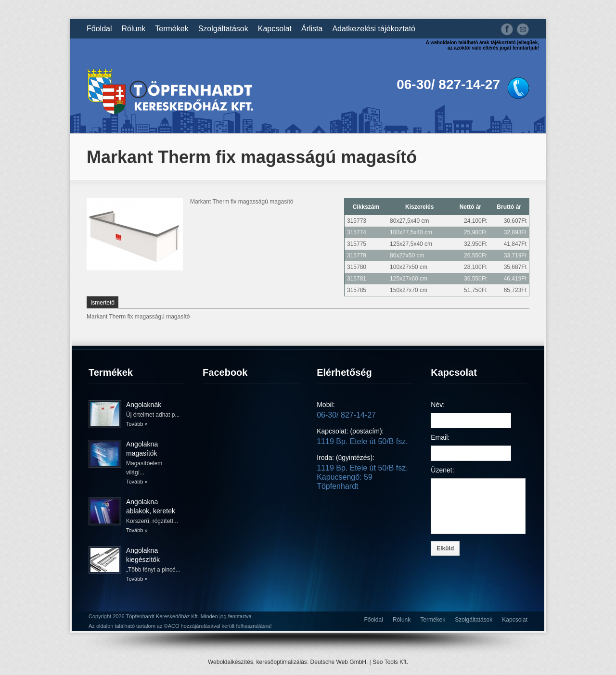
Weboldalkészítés (231, 662)
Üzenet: (442, 470)
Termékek (172, 29)
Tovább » (137, 424)
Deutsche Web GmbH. (339, 662)
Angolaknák (144, 405)
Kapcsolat (275, 29)
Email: (440, 437)
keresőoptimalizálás (281, 662)
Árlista (312, 29)
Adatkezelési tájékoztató (374, 29)
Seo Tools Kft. (390, 662)
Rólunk (133, 29)
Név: (438, 405)
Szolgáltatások (223, 29)
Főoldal (99, 29)
